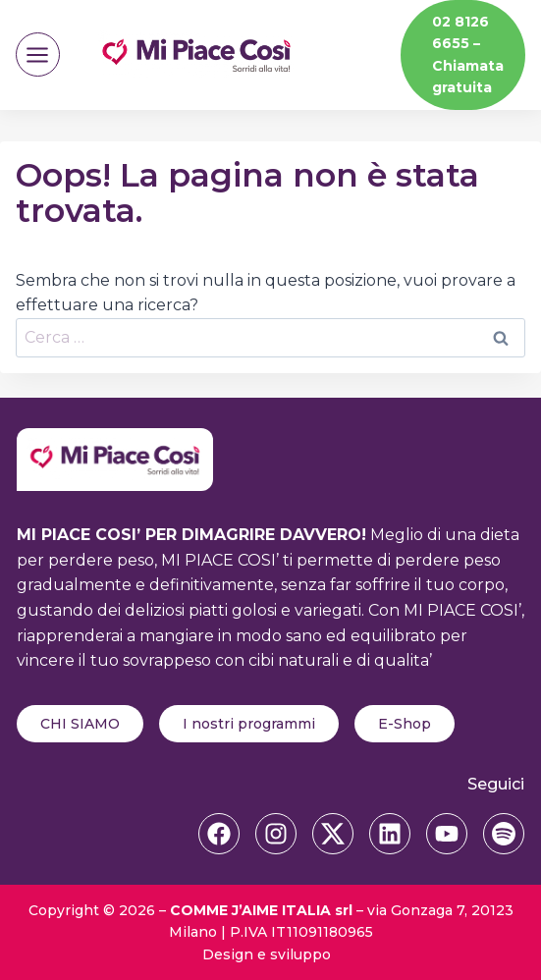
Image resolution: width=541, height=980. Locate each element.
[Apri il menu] (38, 54)
